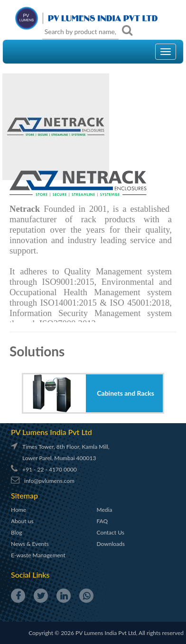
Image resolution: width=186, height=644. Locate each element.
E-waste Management (38, 555)
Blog (16, 532)
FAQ (102, 521)
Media (105, 510)
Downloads (111, 544)
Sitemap (24, 495)
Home (19, 510)
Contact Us (111, 532)
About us (22, 521)
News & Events (30, 544)
